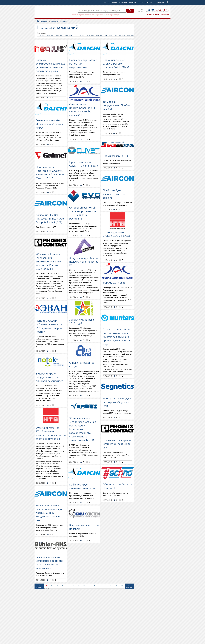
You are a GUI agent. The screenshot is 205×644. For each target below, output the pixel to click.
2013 (97, 35)
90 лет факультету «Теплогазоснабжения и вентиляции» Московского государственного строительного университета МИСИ (84, 429)
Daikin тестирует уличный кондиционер (83, 486)
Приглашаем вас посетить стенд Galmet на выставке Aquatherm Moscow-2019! (50, 172)
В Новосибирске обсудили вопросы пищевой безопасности (50, 377)
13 (111, 585)
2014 (93, 35)
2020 (66, 35)
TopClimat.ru (53, 12)
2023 (53, 35)
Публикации (159, 2)
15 (122, 585)
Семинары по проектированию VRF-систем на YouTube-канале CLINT (83, 109)
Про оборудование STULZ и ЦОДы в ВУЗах (116, 234)
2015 (88, 35)
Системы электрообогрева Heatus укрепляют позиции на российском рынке (50, 65)
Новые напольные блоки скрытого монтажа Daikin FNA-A (116, 63)
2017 (79, 35)
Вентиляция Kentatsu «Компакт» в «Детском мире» (49, 124)
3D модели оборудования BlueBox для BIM (116, 105)
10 (95, 585)
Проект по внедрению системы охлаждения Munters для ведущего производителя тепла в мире (117, 337)
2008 (119, 35)
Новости (148, 2)
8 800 (159, 10)
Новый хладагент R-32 (116, 156)
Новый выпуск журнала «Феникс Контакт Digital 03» (117, 444)
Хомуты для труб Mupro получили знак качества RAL (84, 261)
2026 (39, 35)
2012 (102, 35)
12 (106, 585)
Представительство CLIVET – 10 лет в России (84, 164)
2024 (48, 35)
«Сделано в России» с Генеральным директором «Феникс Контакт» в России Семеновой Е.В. (49, 261)
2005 (133, 35)
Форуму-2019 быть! (114, 282)
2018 (75, 35)
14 (116, 585)
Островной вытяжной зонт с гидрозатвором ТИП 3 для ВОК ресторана (83, 213)
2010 (110, 35)
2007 (124, 35)
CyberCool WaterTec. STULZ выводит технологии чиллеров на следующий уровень (51, 433)
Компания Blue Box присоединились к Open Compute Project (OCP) (50, 218)
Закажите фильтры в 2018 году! (82, 321)
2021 (62, 35)
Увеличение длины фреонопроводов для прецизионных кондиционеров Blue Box (49, 513)
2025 (44, 35)
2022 (57, 35)
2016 (84, 35)
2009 (115, 35)
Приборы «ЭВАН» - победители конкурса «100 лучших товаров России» (49, 326)
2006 (128, 35)
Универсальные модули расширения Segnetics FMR (117, 402)
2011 (106, 35)
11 (100, 585)
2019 (70, 35)
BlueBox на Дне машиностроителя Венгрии (114, 194)
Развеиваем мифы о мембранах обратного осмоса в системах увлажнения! (49, 562)
